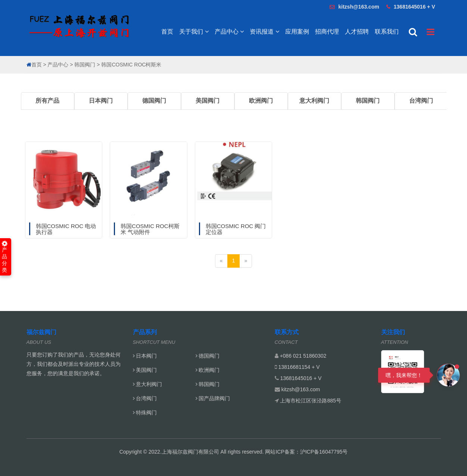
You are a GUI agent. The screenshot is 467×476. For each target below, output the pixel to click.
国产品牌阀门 (213, 398)
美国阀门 (208, 101)
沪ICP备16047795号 (324, 452)
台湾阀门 (421, 101)
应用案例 (297, 32)
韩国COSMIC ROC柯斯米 (131, 65)
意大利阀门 (314, 101)
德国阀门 (154, 101)
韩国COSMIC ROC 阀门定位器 (236, 242)
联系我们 (387, 32)
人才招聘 (357, 32)
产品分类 (5, 257)
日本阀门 (101, 101)
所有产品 (47, 101)
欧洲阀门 (261, 101)
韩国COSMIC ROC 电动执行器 (66, 242)
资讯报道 (264, 32)
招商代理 (327, 32)
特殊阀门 (145, 413)
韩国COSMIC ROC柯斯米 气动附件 (150, 242)
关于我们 (194, 32)
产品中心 (229, 32)
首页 (167, 32)
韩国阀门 (85, 65)
